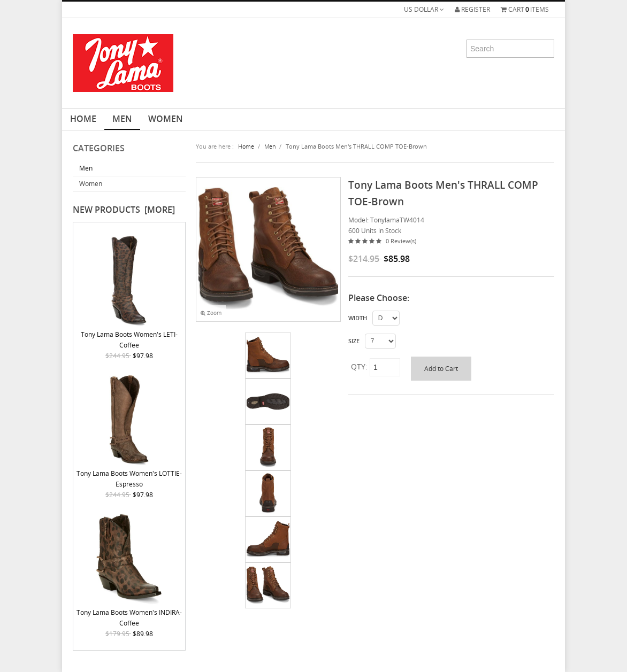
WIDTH (358, 318)
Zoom (211, 313)
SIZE (354, 341)
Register (472, 9)
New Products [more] (124, 210)
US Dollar (424, 9)
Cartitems (525, 9)
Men (122, 119)
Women (166, 119)
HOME (83, 119)
